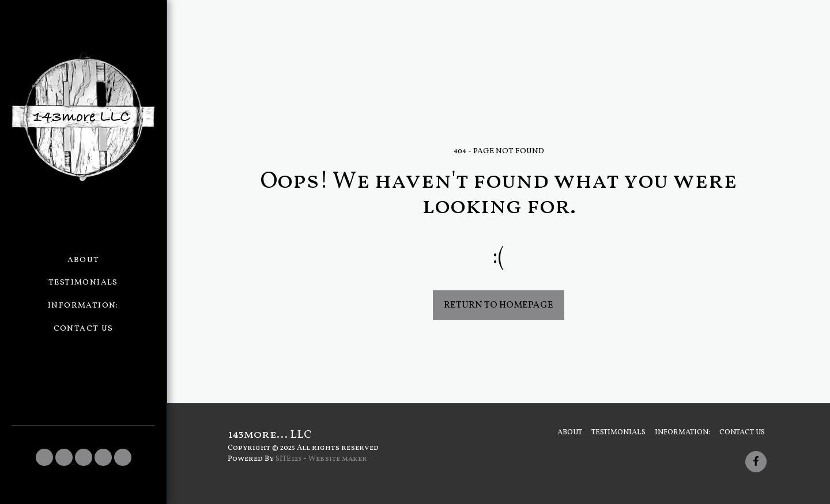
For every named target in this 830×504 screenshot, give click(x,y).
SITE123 (288, 459)
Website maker (338, 459)
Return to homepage (499, 305)
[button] (44, 457)
